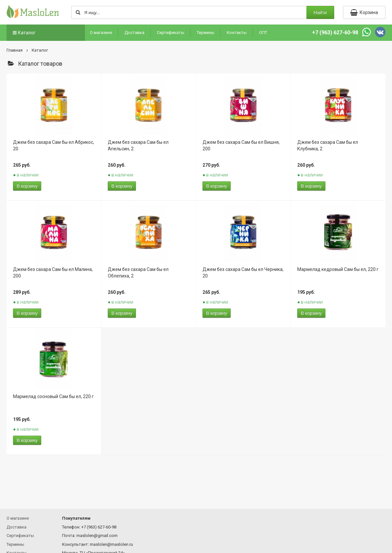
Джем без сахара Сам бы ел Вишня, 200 (241, 145)
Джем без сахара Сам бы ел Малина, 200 (53, 273)
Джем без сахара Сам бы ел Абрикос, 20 (54, 145)
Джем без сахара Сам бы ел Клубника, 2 (328, 145)
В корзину (27, 186)
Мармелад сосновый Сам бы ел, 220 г (53, 396)
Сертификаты (171, 33)
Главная (15, 50)
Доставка (134, 33)
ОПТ (263, 33)
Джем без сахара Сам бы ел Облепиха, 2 (138, 273)
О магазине (101, 33)
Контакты (237, 33)
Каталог (24, 33)
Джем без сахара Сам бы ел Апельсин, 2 (138, 145)
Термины (205, 33)
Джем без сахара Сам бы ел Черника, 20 (243, 273)
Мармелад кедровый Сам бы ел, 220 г (338, 269)
